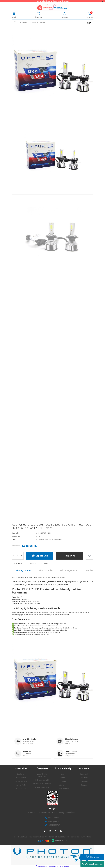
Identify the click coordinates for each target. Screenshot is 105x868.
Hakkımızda (84, 774)
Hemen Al (70, 556)
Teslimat (63, 781)
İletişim (84, 785)
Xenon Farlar (21, 778)
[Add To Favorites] (90, 556)
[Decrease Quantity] (14, 556)
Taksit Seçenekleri (69, 570)
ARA (89, 23)
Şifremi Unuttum (63, 788)
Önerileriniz (91, 570)
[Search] (53, 23)
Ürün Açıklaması (23, 570)
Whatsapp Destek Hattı (92, 864)
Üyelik (63, 774)
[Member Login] (64, 15)
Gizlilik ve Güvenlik (42, 780)
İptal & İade (63, 785)
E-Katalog (84, 781)
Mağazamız (84, 778)
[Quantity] (18, 556)
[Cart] (90, 15)
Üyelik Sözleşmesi (42, 787)
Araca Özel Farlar (21, 781)
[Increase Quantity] (22, 556)
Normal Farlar (21, 785)
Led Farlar (21, 774)
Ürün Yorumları (46, 570)
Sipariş (63, 778)
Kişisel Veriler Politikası (42, 784)
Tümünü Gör (21, 788)
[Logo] (52, 8)
